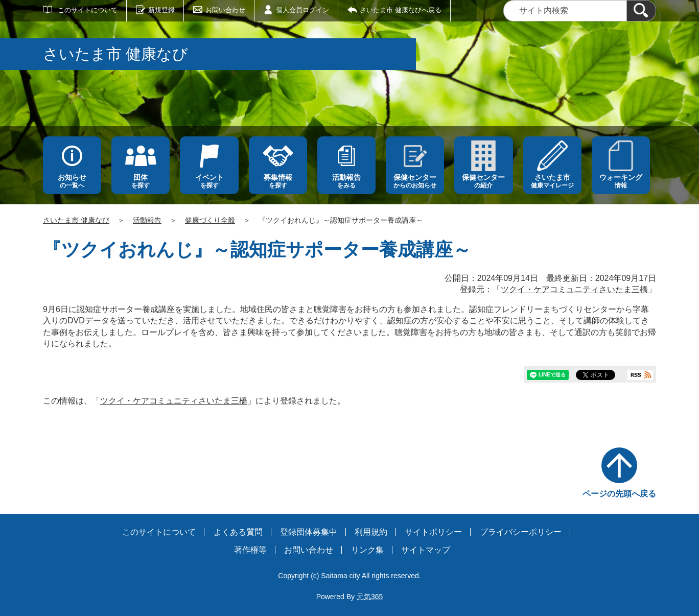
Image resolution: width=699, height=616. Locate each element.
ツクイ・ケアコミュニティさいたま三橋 (574, 289)
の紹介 (483, 181)
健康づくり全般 (210, 220)
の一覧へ (72, 181)
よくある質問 (238, 532)
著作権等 (250, 550)
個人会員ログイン (302, 10)
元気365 (370, 597)
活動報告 (147, 220)
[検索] (641, 11)
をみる (346, 181)
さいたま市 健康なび (76, 220)
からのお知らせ (415, 181)
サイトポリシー (433, 532)
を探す (141, 181)
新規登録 (161, 10)
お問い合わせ (225, 10)
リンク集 (367, 550)
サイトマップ (426, 550)
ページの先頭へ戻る (619, 494)
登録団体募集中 (309, 532)
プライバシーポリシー (521, 532)
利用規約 (371, 532)
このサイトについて (88, 10)
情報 (621, 181)
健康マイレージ (552, 181)
